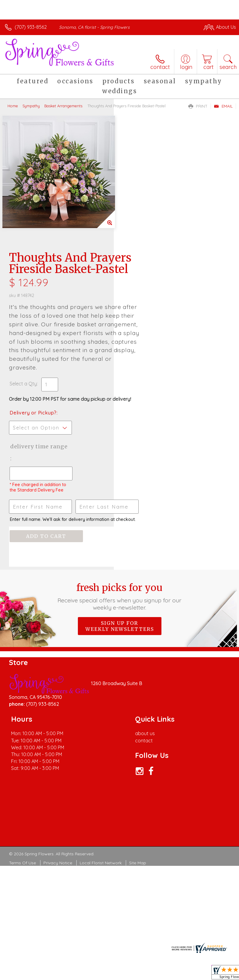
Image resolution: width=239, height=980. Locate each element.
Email (223, 106)
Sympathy (31, 106)
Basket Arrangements (63, 106)
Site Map (138, 763)
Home (13, 106)
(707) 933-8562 (31, 27)
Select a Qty (137, 267)
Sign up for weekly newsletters (120, 526)
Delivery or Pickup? (147, 302)
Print (198, 106)
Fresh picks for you (120, 497)
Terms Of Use (22, 763)
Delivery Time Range (143, 342)
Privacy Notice (58, 763)
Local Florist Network (101, 763)
